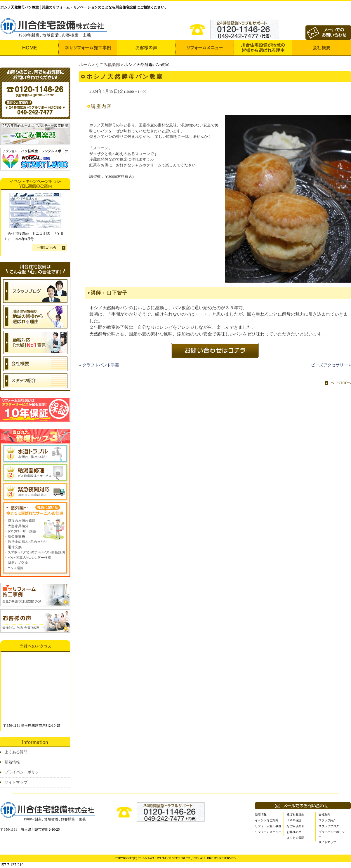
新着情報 (12, 762)
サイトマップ (16, 782)
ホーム (85, 65)
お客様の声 (294, 832)
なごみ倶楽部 (108, 65)
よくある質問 (16, 752)
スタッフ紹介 (327, 820)
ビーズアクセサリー (329, 365)
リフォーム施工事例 (268, 826)
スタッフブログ (329, 826)
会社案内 (324, 814)
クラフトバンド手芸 (101, 365)
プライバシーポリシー (24, 772)
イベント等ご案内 (267, 820)
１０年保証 (294, 820)
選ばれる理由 (296, 814)
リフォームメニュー (268, 832)
